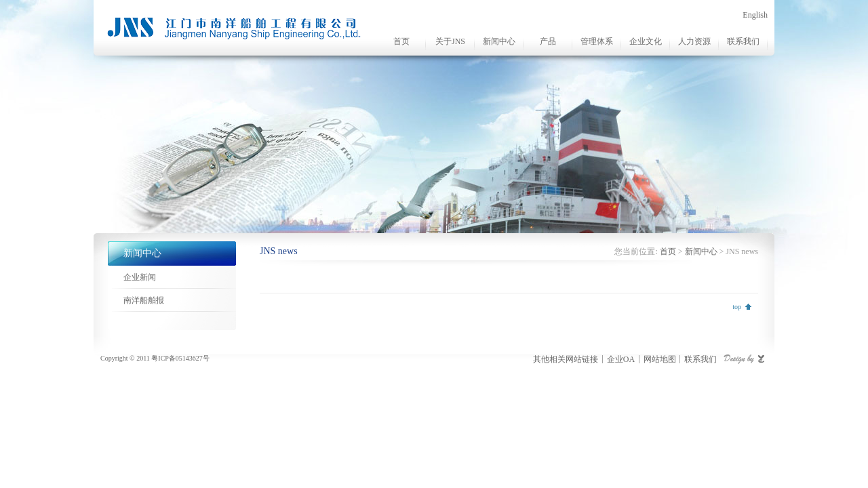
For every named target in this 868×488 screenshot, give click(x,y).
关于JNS (450, 41)
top (737, 307)
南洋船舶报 (144, 300)
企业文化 (646, 41)
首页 (401, 41)
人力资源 (694, 41)
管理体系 (597, 41)
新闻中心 (499, 41)
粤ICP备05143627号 (180, 358)
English (755, 15)
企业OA (621, 359)
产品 (548, 41)
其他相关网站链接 (566, 359)
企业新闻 (140, 277)
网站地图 (660, 359)
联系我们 (743, 41)
